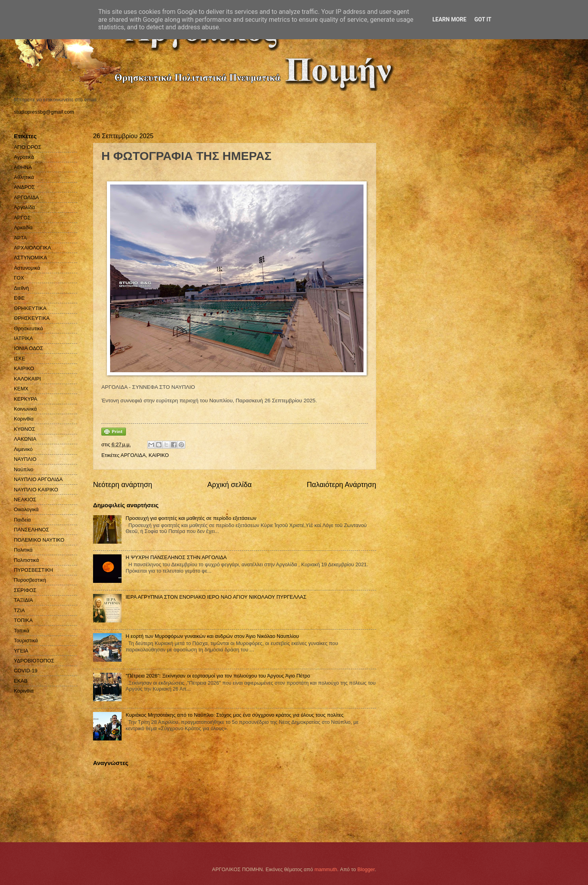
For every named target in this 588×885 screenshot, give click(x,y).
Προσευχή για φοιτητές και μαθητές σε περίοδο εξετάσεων (191, 518)
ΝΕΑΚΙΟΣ (25, 500)
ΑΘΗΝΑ (23, 167)
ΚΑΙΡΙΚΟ (159, 455)
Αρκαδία (23, 227)
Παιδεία (22, 520)
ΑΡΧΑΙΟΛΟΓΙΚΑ (32, 248)
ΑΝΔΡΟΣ (24, 187)
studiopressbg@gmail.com (44, 112)
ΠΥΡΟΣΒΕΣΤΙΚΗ (33, 570)
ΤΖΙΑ (19, 610)
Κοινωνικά (25, 409)
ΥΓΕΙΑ (21, 651)
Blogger (366, 869)
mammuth (326, 869)
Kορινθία (24, 691)
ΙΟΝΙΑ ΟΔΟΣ (29, 348)
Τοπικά (22, 631)
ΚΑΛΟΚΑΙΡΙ (27, 379)
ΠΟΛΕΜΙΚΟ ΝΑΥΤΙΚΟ (39, 540)
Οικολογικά (26, 509)
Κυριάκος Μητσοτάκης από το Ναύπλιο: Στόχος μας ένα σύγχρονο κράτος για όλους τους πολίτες (235, 715)
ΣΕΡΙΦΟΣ (25, 590)
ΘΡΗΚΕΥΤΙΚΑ (30, 308)
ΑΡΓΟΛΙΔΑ (133, 455)
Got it (483, 19)
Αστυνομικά (27, 268)
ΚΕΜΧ (21, 389)
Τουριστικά (26, 640)
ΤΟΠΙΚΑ (23, 620)
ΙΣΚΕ (20, 359)
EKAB (21, 681)
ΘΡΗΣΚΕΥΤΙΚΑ (32, 318)
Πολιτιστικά (26, 560)
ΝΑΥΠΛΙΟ (25, 459)
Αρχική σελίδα (229, 485)
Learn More (449, 19)
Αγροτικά (24, 157)
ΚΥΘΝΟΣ (25, 429)
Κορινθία (24, 419)
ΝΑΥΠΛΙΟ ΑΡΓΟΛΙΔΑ (38, 479)
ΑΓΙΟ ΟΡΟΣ (28, 147)
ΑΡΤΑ (20, 238)
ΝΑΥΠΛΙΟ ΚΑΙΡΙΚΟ (36, 490)
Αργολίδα (24, 207)
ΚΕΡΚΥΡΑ (26, 399)
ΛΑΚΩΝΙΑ (25, 439)
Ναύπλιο (24, 469)
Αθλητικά (24, 177)
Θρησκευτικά (28, 328)
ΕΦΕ (19, 298)
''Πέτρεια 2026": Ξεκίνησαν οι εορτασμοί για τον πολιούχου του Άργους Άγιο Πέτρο (218, 676)
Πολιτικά (23, 550)
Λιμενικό (23, 449)
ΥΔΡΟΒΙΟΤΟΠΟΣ (34, 661)
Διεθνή (21, 288)
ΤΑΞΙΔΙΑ (23, 600)
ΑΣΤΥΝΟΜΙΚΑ (30, 258)
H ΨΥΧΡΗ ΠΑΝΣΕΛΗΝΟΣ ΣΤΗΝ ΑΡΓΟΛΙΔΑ (176, 557)
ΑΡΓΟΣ (22, 218)
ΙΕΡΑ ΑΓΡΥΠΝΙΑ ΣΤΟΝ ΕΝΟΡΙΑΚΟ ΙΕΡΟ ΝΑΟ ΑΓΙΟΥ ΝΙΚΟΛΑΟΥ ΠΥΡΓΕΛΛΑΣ (216, 597)
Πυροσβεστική (30, 580)
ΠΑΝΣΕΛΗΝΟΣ (31, 530)
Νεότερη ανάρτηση (123, 485)
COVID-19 (26, 671)
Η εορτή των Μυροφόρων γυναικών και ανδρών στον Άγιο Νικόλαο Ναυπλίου (212, 636)
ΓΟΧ (19, 278)
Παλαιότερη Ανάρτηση (342, 485)
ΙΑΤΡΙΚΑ (23, 338)
